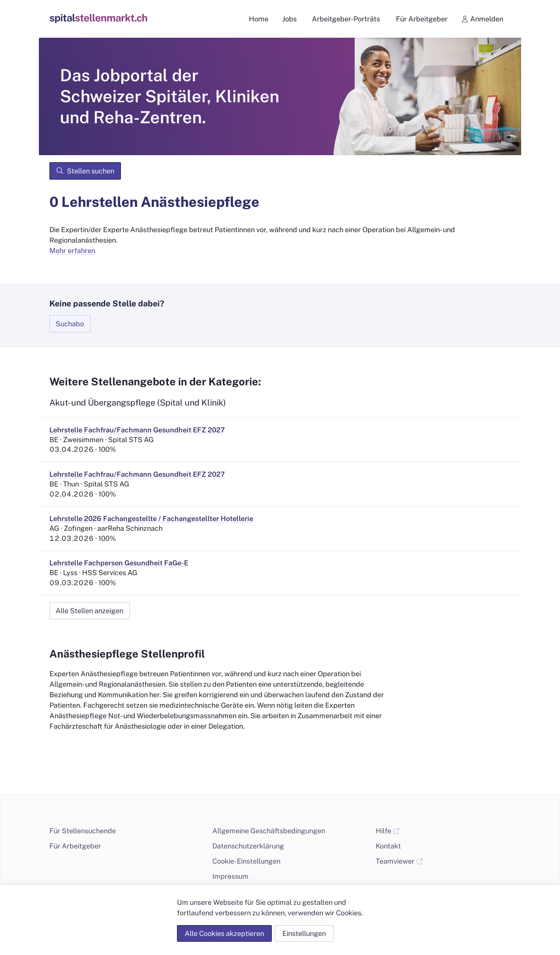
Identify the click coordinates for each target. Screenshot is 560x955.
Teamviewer (399, 861)
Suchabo (70, 324)
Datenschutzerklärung (248, 846)
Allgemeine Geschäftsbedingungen (269, 831)
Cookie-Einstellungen (246, 861)
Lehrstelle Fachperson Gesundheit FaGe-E (119, 563)
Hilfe (388, 831)
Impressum (230, 876)
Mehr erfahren (72, 251)
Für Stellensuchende (83, 831)
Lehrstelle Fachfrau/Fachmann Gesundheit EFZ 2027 (137, 430)
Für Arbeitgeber (75, 846)
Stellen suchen (85, 171)
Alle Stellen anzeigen (89, 611)
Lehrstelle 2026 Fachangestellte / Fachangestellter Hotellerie (151, 519)
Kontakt (388, 846)
